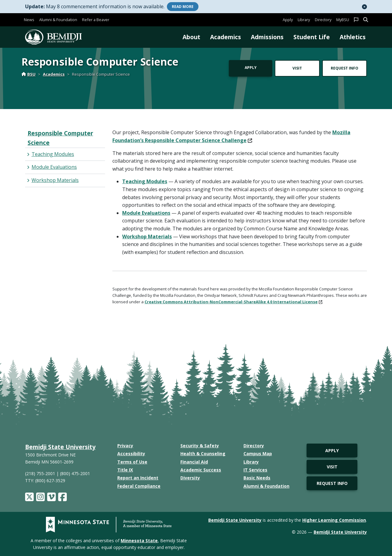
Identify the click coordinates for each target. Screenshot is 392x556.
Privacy (125, 446)
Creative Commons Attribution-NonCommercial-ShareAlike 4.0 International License (233, 302)
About (191, 37)
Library (304, 20)
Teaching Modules (145, 181)
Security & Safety (200, 446)
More (183, 7)
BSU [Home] (28, 74)
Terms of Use (132, 462)
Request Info (345, 68)
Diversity (190, 478)
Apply (288, 20)
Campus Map (258, 454)
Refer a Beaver (96, 20)
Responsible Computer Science (60, 138)
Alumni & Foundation (58, 20)
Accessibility (131, 454)
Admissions (267, 37)
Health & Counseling (203, 454)
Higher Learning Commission (334, 520)
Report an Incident (138, 478)
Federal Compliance (139, 486)
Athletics (353, 37)
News (29, 20)
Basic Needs (257, 478)
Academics (226, 37)
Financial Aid (194, 462)
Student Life (312, 37)
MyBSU (343, 20)
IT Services (255, 470)
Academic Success (201, 470)
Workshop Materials (147, 236)
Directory (323, 20)
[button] (364, 7)
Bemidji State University (60, 447)
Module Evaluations (146, 213)
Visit (297, 68)
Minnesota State (139, 541)
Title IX (125, 470)
